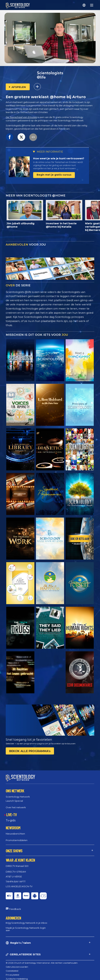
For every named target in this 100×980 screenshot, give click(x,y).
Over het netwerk (16, 804)
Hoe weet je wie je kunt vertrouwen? (59, 158)
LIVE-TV (11, 812)
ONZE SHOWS (14, 847)
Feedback (15, 906)
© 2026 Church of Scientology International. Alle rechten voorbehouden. (42, 960)
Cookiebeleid (12, 968)
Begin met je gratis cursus (54, 175)
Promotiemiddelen (17, 837)
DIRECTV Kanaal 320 (17, 863)
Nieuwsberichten (15, 830)
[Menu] (92, 5)
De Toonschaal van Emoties (21, 117)
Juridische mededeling (17, 976)
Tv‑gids (11, 817)
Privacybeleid (12, 972)
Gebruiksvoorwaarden (17, 964)
